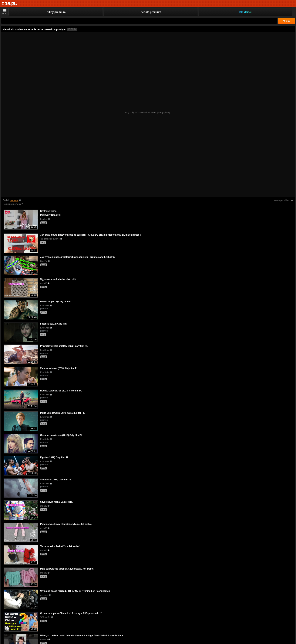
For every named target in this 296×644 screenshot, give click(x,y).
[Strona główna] (9, 4)
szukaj (287, 21)
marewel (14, 200)
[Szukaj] (139, 21)
